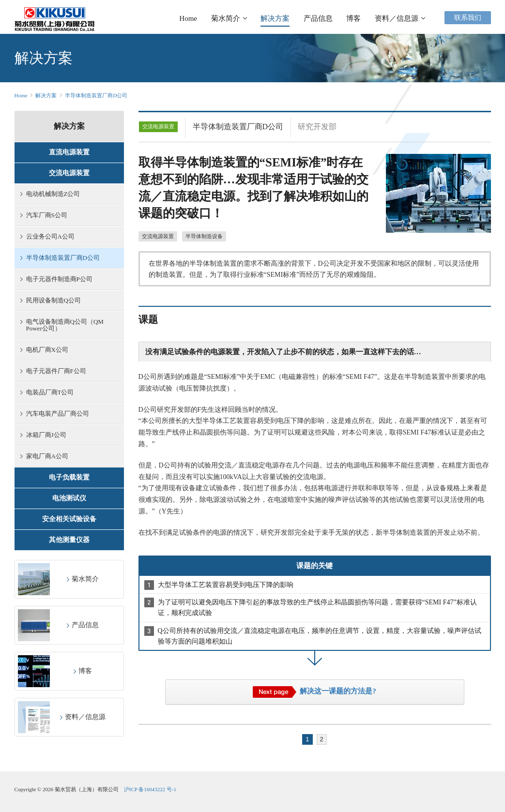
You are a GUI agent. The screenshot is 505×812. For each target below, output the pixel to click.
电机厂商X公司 (44, 350)
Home (188, 18)
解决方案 (275, 18)
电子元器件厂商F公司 (53, 371)
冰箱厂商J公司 (43, 435)
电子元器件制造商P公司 (56, 279)
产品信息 (318, 18)
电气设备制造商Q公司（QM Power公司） (62, 325)
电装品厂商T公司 (47, 392)
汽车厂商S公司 (44, 215)
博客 (353, 18)
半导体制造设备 (204, 236)
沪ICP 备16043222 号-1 (150, 789)
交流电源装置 (158, 236)
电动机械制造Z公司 (50, 194)
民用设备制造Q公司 (51, 300)
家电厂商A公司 (44, 456)
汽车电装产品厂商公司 (55, 414)
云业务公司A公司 (47, 236)
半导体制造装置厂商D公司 (96, 95)
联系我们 (468, 18)
